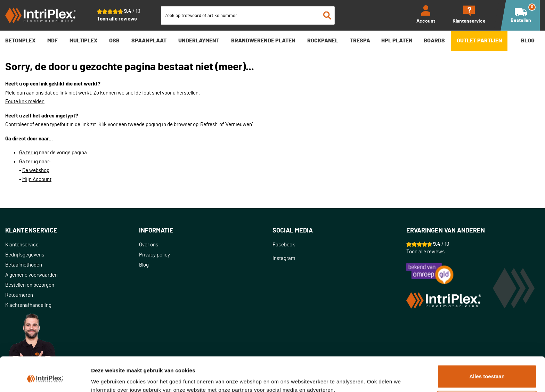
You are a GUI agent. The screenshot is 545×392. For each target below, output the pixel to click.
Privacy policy (154, 255)
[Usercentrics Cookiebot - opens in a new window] (45, 378)
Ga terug (29, 153)
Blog (144, 265)
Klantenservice (22, 245)
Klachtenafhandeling (28, 305)
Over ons (149, 245)
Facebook (284, 245)
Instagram (284, 258)
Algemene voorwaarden (31, 275)
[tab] (72, 231)
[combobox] (248, 15)
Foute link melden (25, 102)
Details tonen (108, 378)
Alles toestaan (487, 346)
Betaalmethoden (24, 265)
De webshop (36, 170)
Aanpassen (487, 372)
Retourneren (19, 295)
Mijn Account (37, 179)
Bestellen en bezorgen (30, 285)
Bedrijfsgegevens (25, 255)
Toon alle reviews (117, 19)
